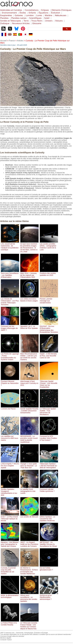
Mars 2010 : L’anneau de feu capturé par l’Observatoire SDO (29, 274)
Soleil (47, 18)
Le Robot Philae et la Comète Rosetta (10, 623)
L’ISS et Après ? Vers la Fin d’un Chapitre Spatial (10, 465)
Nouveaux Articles (21, 23)
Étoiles (23, 13)
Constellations (32, 10)
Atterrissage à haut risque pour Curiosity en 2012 (29, 382)
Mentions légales (6, 638)
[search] (44, 29)
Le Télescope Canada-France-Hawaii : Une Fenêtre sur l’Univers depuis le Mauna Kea (29, 625)
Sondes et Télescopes (11, 21)
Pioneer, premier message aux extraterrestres (49, 300)
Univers (49, 21)
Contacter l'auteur (6, 640)
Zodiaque (5, 23)
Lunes (39, 15)
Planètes (4, 18)
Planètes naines (19, 18)
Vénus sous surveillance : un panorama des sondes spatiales (29, 597)
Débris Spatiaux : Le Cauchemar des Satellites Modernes (49, 518)
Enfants (32, 13)
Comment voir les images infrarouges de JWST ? (10, 327)
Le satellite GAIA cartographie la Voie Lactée (29, 490)
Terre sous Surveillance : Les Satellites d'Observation (10, 274)
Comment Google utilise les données (12, 636)
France (12, 41)
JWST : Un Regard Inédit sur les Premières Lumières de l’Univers (29, 543)
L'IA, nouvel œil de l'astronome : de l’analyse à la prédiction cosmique (10, 246)
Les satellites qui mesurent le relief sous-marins (10, 437)
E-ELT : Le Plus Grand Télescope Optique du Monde (10, 518)
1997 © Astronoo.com (7, 633)
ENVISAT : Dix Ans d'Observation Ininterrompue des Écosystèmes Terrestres (49, 328)
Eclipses (45, 10)
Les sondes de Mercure (29, 516)
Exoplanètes (6, 15)
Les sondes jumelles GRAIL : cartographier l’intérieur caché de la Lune (49, 246)
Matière (48, 15)
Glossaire (37, 23)
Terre (26, 21)
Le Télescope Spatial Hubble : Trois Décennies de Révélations (49, 411)
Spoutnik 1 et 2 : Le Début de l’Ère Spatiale (29, 326)
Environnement (9, 13)
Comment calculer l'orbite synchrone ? (49, 489)
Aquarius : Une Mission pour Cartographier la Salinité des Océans (10, 543)
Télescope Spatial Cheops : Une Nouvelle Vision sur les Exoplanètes (49, 383)
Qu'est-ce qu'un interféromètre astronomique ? (49, 596)
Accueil (3, 41)
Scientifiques (35, 18)
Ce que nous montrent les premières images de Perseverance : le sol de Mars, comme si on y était (29, 247)
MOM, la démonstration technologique (10, 595)
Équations (43, 13)
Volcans (59, 21)
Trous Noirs (37, 21)
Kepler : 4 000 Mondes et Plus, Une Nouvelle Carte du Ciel (49, 355)
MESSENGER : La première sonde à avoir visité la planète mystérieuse (29, 438)
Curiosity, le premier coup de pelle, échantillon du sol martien (10, 570)
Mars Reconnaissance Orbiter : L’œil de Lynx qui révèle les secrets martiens (29, 356)
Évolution (56, 13)
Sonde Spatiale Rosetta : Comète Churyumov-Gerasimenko (29, 410)
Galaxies (19, 15)
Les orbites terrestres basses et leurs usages (29, 299)
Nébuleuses (61, 15)
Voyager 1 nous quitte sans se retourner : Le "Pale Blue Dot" (29, 465)
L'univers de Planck (10, 408)
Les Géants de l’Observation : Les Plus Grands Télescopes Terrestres (10, 301)
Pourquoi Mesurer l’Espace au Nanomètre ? (10, 382)
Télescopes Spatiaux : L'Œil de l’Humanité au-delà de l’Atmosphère (49, 465)
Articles (20, 41)
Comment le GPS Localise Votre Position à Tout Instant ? (49, 437)
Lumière (30, 15)
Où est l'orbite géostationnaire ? (49, 568)
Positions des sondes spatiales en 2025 (49, 273)
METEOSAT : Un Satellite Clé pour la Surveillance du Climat (49, 543)
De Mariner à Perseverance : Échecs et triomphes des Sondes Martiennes (29, 570)
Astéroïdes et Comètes (11, 10)
